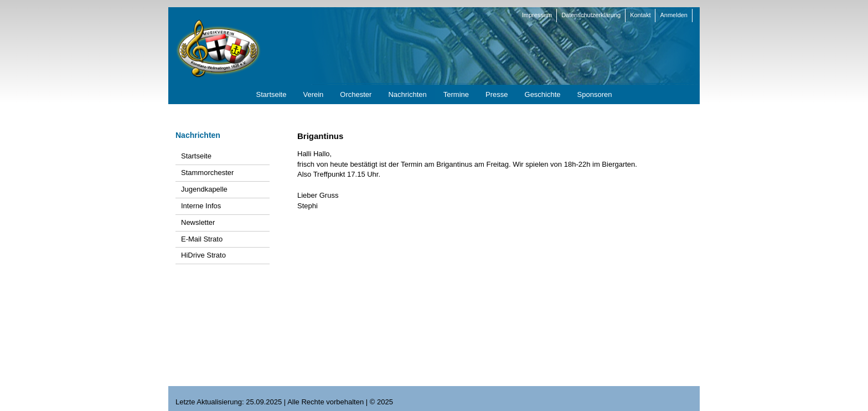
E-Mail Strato (202, 239)
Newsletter (198, 222)
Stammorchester (207, 173)
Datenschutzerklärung (591, 15)
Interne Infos (201, 206)
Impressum (537, 15)
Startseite (196, 156)
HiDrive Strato (203, 255)
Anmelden (674, 15)
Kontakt (640, 15)
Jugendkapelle (204, 189)
